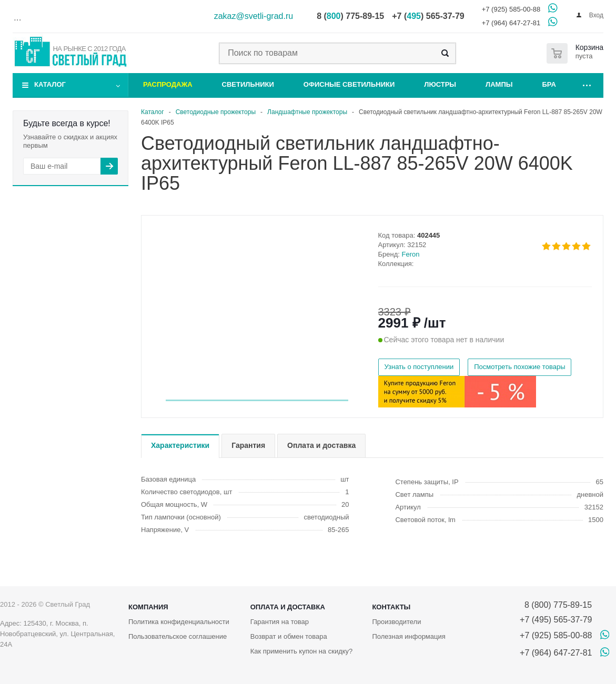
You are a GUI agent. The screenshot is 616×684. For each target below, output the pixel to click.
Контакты (391, 607)
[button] (257, 400)
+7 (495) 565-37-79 (556, 620)
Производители (396, 622)
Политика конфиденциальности (179, 622)
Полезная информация (408, 636)
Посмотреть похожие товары (519, 367)
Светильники (248, 84)
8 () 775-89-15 (350, 16)
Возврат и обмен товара (289, 636)
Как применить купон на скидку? (302, 651)
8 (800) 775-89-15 (556, 605)
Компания (148, 607)
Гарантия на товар (280, 622)
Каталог (50, 84)
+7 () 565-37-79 (428, 16)
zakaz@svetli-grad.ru (254, 16)
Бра (549, 84)
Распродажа (168, 84)
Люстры (440, 84)
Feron (411, 254)
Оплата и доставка (288, 607)
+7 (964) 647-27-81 (511, 23)
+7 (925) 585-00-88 (511, 9)
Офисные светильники (349, 84)
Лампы (499, 84)
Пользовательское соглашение (178, 636)
